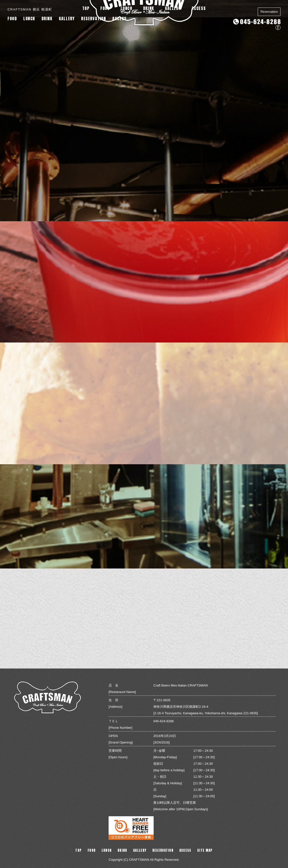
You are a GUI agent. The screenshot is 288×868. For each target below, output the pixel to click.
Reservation (269, 12)
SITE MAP (205, 850)
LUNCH (29, 18)
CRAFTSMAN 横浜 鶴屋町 (30, 9)
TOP (78, 850)
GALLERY (67, 18)
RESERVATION (94, 18)
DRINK (47, 18)
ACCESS (119, 18)
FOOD (12, 18)
